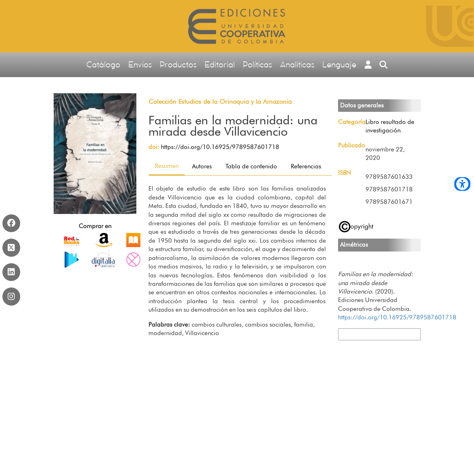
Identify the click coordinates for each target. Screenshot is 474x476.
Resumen (167, 166)
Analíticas (297, 64)
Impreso (72, 240)
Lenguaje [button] (339, 64)
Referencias (306, 166)
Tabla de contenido (251, 166)
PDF (133, 240)
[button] (368, 65)
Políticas (257, 64)
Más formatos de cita (365, 334)
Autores (202, 166)
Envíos (140, 64)
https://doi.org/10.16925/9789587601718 (220, 147)
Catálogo (103, 64)
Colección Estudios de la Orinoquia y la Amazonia (220, 102)
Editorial (220, 64)
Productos (178, 64)
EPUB (104, 240)
